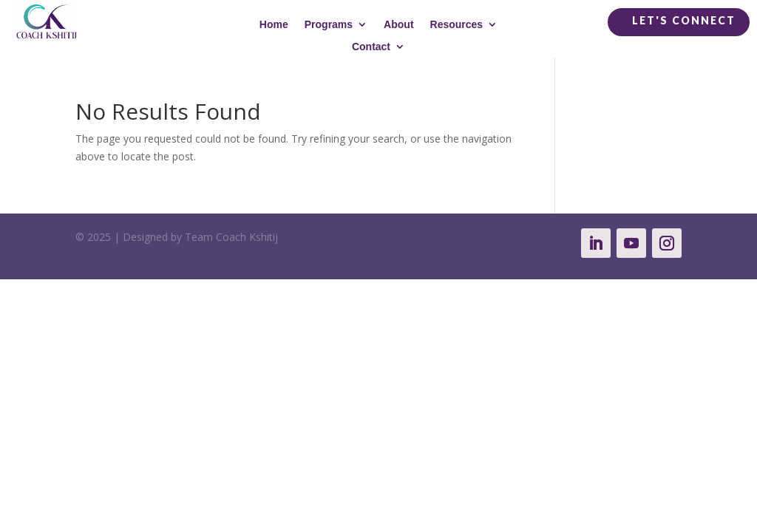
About (398, 25)
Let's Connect (684, 20)
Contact (371, 47)
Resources (457, 25)
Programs (329, 25)
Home (274, 25)
